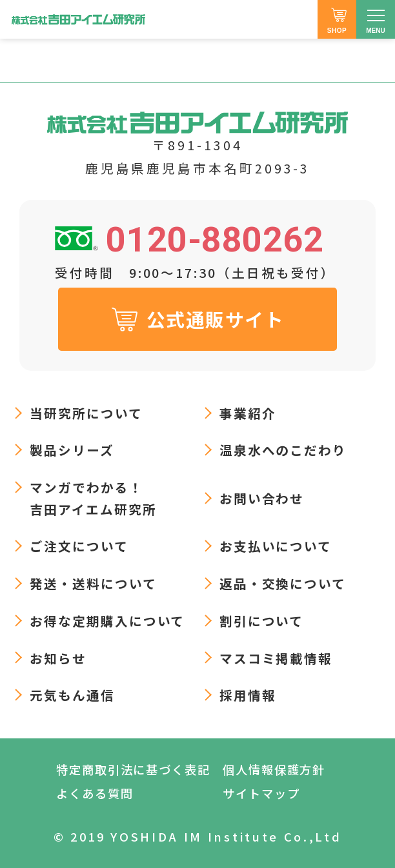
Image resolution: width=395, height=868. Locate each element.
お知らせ (58, 658)
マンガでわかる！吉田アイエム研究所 (93, 498)
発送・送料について (93, 583)
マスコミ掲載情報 (276, 658)
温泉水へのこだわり (283, 450)
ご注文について (79, 546)
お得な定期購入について (107, 621)
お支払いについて (276, 546)
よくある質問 (95, 793)
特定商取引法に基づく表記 (133, 769)
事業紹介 (248, 413)
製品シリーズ (72, 450)
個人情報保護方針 (274, 769)
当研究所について (86, 413)
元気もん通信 (72, 695)
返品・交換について (283, 583)
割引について (262, 621)
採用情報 (248, 695)
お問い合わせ (262, 498)
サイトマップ (261, 793)
